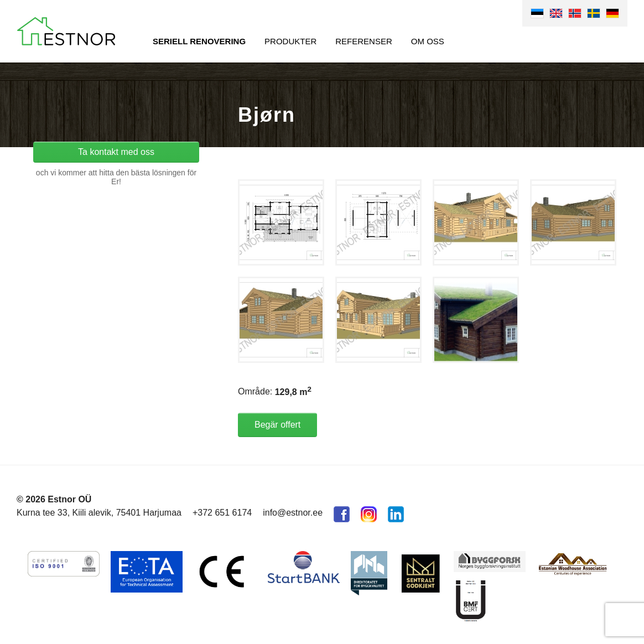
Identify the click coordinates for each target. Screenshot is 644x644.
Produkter (290, 41)
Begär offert (277, 425)
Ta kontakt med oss (116, 152)
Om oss (428, 41)
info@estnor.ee (293, 513)
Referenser (364, 41)
